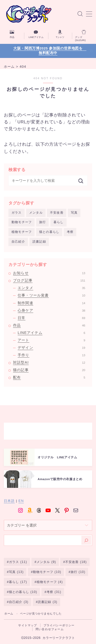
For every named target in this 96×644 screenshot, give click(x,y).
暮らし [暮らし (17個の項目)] (18, 582)
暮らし (59, 222)
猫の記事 (49, 370)
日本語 (9, 501)
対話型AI (49, 362)
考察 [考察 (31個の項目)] (54, 592)
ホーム (9, 613)
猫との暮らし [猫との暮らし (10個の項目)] (23, 592)
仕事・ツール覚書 (51, 295)
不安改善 (57, 213)
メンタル (36, 213)
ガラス (17, 213)
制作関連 (51, 303)
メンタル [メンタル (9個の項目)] (46, 562)
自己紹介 (18, 242)
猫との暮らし (49, 232)
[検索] (86, 540)
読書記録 (39, 242)
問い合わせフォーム (50, 629)
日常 (51, 318)
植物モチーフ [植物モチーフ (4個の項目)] (49, 582)
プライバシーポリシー (59, 625)
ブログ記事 (49, 280)
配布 (49, 377)
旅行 (42, 222)
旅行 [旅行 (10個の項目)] (78, 572)
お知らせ (49, 273)
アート (51, 340)
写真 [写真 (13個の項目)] (16, 572)
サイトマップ (28, 625)
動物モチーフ (22, 222)
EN (21, 501)
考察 (70, 232)
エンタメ (51, 288)
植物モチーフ (22, 232)
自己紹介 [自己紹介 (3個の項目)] (19, 602)
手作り (51, 355)
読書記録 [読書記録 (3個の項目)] (48, 602)
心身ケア (51, 310)
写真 (74, 213)
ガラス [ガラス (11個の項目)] (18, 562)
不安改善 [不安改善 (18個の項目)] (76, 562)
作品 (49, 325)
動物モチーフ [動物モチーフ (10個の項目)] (47, 572)
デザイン (51, 348)
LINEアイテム (51, 333)
